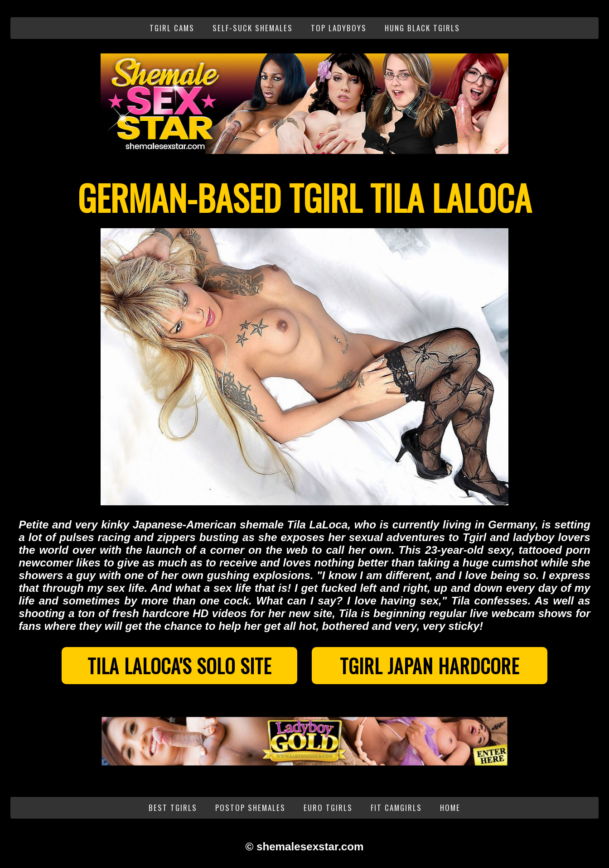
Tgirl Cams (172, 28)
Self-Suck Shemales (253, 28)
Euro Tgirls (328, 808)
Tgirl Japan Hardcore (430, 666)
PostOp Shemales (250, 808)
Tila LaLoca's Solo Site (179, 666)
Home (450, 808)
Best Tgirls (173, 808)
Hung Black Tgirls (422, 28)
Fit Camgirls (396, 808)
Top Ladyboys (339, 28)
